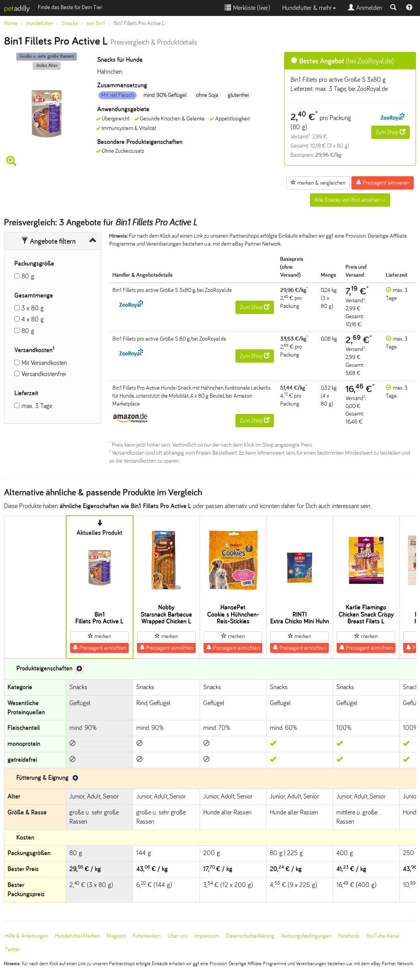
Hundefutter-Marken (78, 936)
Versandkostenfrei (44, 374)
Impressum (207, 936)
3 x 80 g (33, 308)
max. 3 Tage (37, 406)
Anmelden (365, 8)
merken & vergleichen (318, 183)
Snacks (70, 23)
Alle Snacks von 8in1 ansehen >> (350, 200)
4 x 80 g (33, 319)
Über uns (178, 936)
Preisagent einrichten (99, 648)
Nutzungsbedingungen (306, 936)
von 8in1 (96, 23)
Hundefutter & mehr (309, 8)
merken (99, 636)
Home (11, 23)
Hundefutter (40, 23)
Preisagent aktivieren (383, 183)
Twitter (12, 949)
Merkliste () (247, 8)
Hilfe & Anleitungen (26, 936)
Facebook (349, 936)
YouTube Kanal (383, 936)
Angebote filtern (48, 241)
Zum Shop (391, 132)
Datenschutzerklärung (250, 936)
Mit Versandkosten (44, 363)
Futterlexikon (147, 936)
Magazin (116, 936)
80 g (28, 276)
